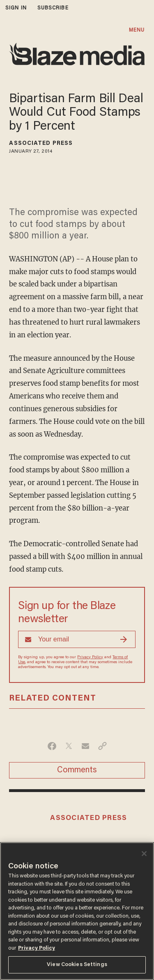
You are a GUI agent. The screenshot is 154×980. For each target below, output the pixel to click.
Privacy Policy (90, 657)
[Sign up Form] (77, 639)
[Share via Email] (86, 746)
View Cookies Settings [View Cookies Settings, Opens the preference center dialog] (77, 965)
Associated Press (41, 144)
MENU (137, 30)
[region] (77, 911)
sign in (16, 8)
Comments (77, 770)
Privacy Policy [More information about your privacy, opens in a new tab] (37, 948)
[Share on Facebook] (52, 746)
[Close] (144, 854)
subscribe (53, 8)
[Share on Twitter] (69, 746)
